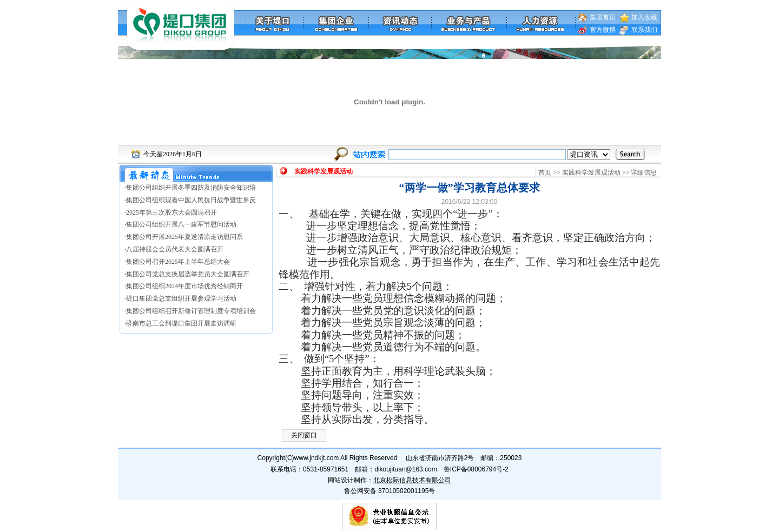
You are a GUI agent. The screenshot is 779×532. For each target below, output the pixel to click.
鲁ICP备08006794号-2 (476, 469)
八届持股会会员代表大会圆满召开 (175, 249)
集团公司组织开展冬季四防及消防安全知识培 (191, 188)
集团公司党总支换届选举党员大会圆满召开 (188, 274)
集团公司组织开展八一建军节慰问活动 (181, 224)
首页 (545, 172)
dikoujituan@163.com (406, 469)
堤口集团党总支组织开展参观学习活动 (181, 298)
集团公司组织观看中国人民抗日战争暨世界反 (191, 200)
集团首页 (603, 17)
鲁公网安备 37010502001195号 (390, 491)
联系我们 (644, 30)
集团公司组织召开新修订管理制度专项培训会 (191, 311)
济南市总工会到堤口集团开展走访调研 (181, 323)
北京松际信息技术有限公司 (412, 480)
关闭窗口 (304, 435)
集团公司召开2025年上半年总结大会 (178, 262)
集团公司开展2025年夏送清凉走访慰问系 (184, 237)
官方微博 (603, 30)
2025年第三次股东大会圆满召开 (171, 212)
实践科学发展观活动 (591, 172)
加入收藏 (644, 17)
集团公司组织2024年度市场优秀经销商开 (184, 286)
